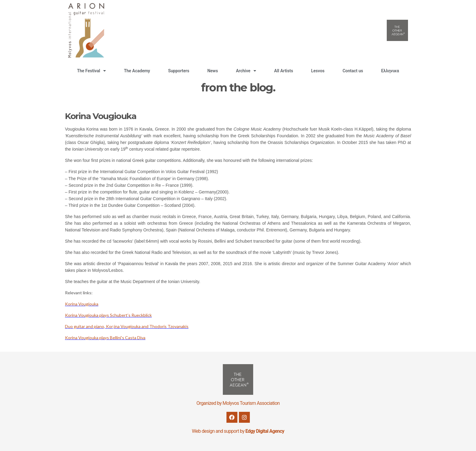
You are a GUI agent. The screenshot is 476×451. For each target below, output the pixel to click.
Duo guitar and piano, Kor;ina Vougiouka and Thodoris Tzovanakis (127, 326)
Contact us (353, 71)
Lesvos (318, 71)
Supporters (179, 71)
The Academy (137, 71)
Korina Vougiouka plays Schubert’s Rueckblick (108, 315)
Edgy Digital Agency (265, 431)
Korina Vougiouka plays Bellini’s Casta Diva (105, 338)
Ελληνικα (390, 71)
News (213, 71)
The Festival (92, 71)
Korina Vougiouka (82, 304)
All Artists (284, 71)
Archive (246, 71)
